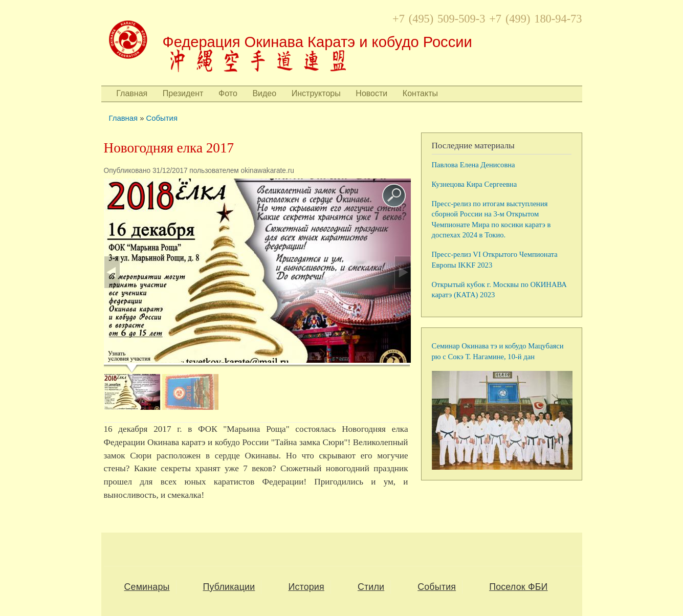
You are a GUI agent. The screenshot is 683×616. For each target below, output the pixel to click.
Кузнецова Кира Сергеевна (475, 184)
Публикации (229, 587)
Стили (371, 587)
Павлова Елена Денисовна (473, 165)
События (162, 118)
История (306, 587)
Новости (371, 93)
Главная (132, 93)
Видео (264, 93)
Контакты (420, 93)
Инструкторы (316, 93)
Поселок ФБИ (518, 587)
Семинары (147, 587)
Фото (228, 93)
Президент (183, 93)
